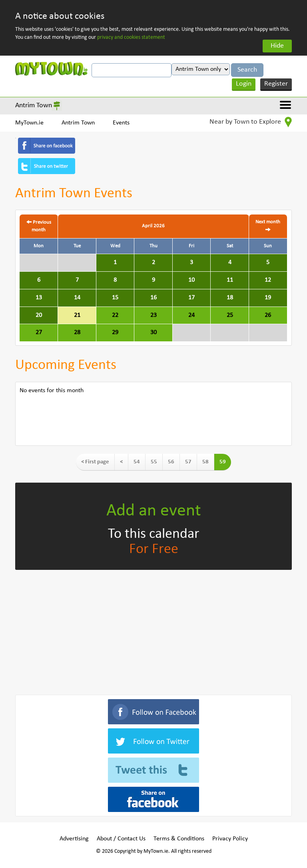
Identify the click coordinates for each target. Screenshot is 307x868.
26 (268, 315)
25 (230, 315)
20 (39, 315)
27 (39, 333)
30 (153, 333)
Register (276, 84)
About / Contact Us (121, 839)
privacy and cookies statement (131, 37)
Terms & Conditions (179, 839)
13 (39, 298)
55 (154, 462)
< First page (95, 462)
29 (115, 333)
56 (171, 462)
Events (121, 123)
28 (77, 333)
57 (188, 462)
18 (230, 298)
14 (77, 298)
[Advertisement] (153, 631)
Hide (277, 46)
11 (230, 280)
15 (115, 298)
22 (115, 315)
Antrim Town (34, 105)
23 (153, 315)
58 (205, 462)
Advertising (74, 839)
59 (223, 462)
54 (137, 462)
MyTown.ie (29, 123)
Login (244, 84)
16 (153, 298)
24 (191, 315)
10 (191, 280)
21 (77, 315)
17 (191, 298)
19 (268, 298)
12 (268, 280)
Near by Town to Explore (251, 122)
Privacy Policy (230, 839)
